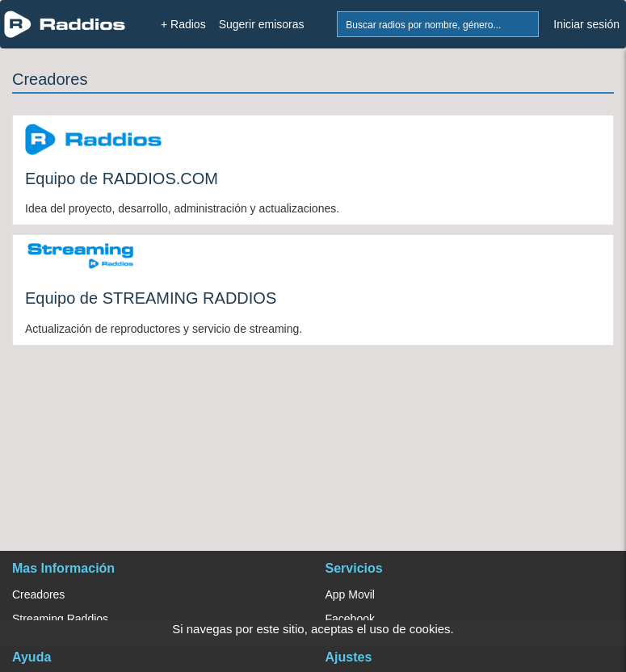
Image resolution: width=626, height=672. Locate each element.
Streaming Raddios (60, 619)
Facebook (350, 619)
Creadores (38, 594)
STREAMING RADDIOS (190, 298)
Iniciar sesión (586, 24)
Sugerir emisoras (262, 24)
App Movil (350, 594)
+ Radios (183, 24)
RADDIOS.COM (160, 178)
